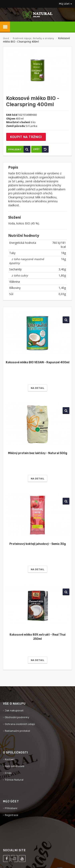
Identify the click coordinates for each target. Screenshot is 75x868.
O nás (8, 773)
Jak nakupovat (14, 710)
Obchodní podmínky (17, 717)
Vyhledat (19, 149)
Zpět (41, 149)
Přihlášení (11, 808)
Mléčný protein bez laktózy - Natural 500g (38, 453)
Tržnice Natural (14, 780)
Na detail (38, 388)
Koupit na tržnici (26, 137)
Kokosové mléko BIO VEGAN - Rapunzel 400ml (38, 362)
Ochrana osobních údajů (20, 724)
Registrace (11, 815)
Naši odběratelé (15, 766)
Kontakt (10, 759)
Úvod (6, 38)
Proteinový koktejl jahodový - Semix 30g (38, 544)
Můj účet (65, 4)
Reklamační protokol (17, 731)
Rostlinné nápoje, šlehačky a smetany (34, 38)
